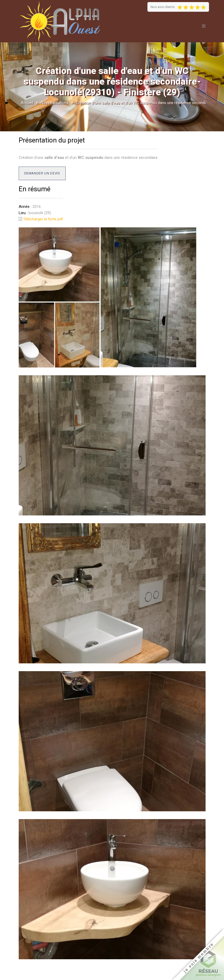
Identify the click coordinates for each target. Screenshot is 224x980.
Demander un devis (42, 173)
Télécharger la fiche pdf (43, 219)
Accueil (27, 103)
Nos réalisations (55, 103)
